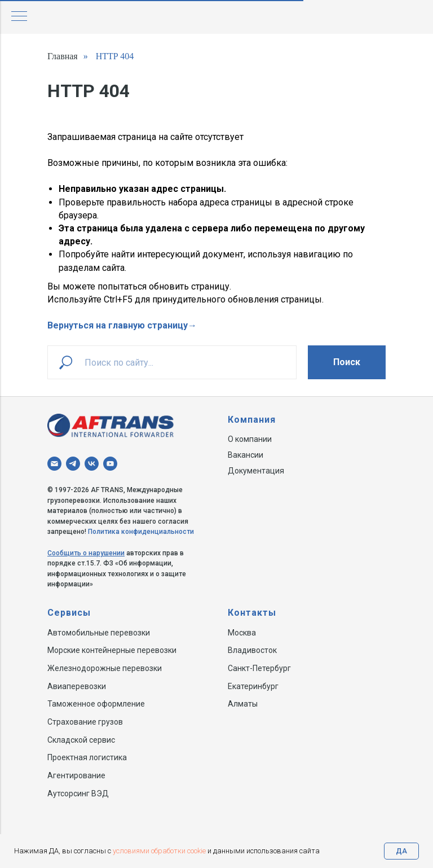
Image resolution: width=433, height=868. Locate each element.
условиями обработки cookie (159, 851)
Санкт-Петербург (259, 668)
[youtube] (110, 464)
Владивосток (252, 650)
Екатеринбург (253, 686)
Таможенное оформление (96, 704)
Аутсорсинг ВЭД (78, 794)
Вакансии (246, 455)
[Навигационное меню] (19, 17)
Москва (242, 633)
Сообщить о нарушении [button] (86, 553)
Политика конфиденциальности (141, 532)
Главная (63, 56)
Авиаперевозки (77, 686)
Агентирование (76, 775)
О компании (250, 439)
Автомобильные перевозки (99, 633)
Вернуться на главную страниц (115, 325)
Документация (256, 471)
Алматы (243, 704)
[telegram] (73, 464)
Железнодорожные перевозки (105, 668)
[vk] (92, 464)
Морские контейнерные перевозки (112, 650)
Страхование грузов (85, 722)
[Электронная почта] (54, 464)
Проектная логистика (87, 757)
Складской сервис (81, 740)
